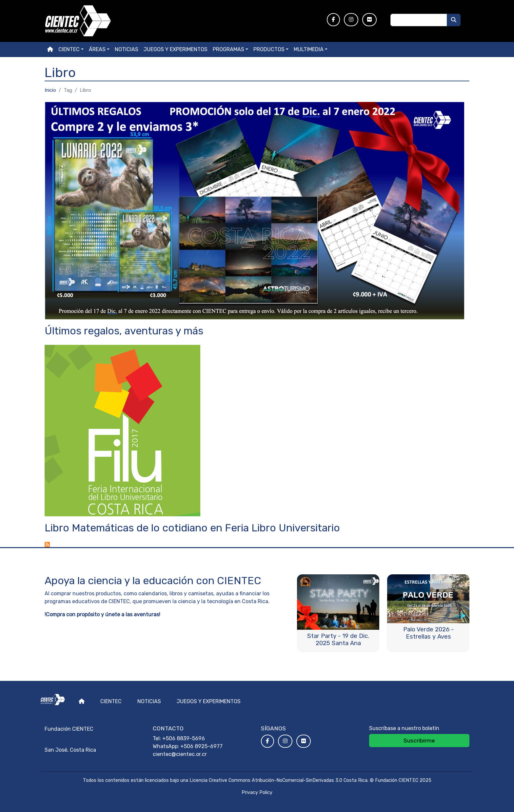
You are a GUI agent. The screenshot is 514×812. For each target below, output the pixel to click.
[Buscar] (454, 20)
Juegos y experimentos (176, 49)
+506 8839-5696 (184, 738)
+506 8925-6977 (201, 746)
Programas (228, 49)
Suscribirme (419, 741)
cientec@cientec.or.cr (180, 754)
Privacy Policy (257, 792)
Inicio (50, 90)
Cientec (111, 701)
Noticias (127, 49)
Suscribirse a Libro (47, 545)
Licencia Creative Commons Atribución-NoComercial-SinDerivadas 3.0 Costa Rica (278, 780)
